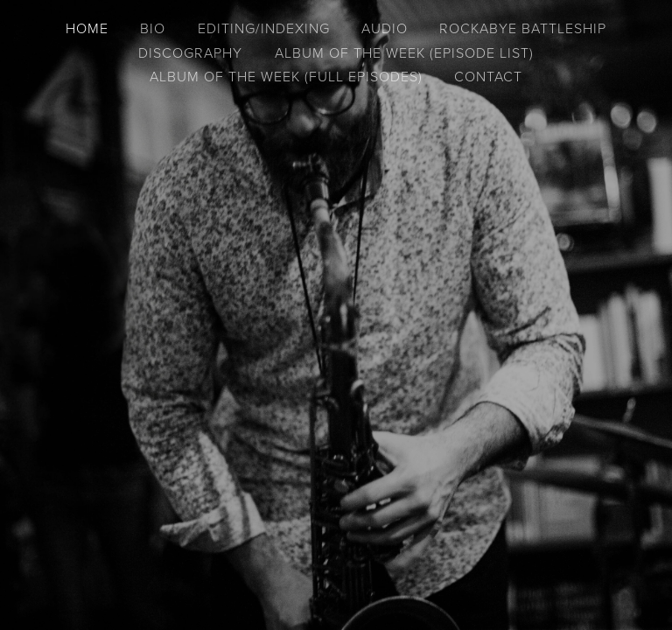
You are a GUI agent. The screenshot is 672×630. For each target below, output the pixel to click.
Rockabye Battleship (523, 28)
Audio (385, 28)
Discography (190, 52)
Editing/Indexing (264, 28)
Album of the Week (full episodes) (286, 76)
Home (87, 28)
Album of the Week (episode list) (404, 52)
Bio (153, 28)
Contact (488, 76)
